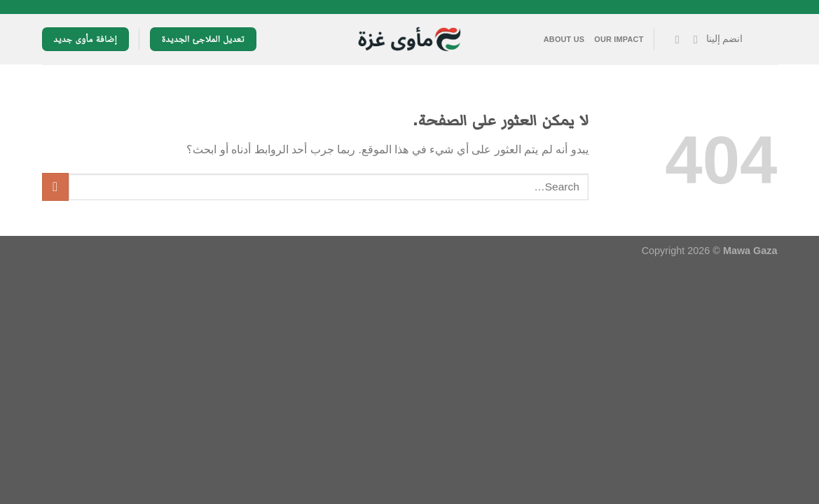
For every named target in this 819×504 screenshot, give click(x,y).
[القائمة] (765, 40)
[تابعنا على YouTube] (673, 39)
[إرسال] (56, 187)
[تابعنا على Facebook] (692, 39)
